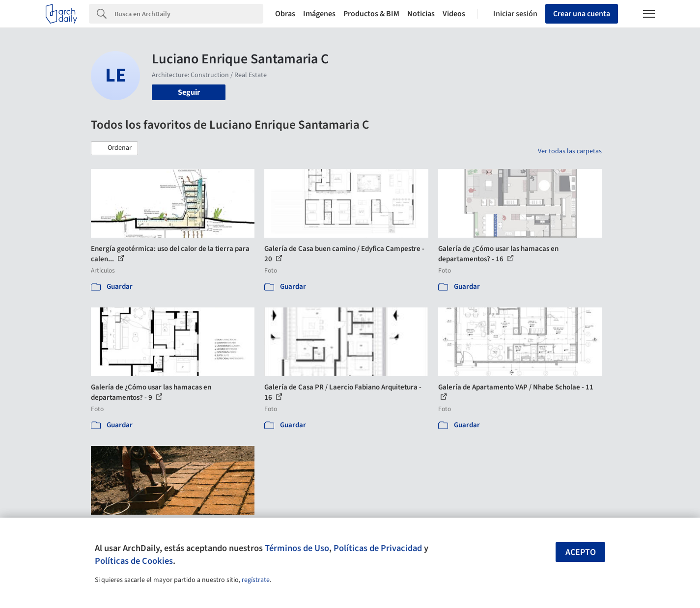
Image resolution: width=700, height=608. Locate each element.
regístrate (256, 580)
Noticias (421, 14)
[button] (114, 148)
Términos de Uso (297, 548)
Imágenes (319, 14)
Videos (454, 14)
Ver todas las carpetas (570, 151)
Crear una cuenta (582, 14)
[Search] (189, 14)
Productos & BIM (371, 14)
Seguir (189, 92)
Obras (285, 14)
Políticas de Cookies (134, 561)
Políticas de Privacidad (378, 548)
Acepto (581, 552)
